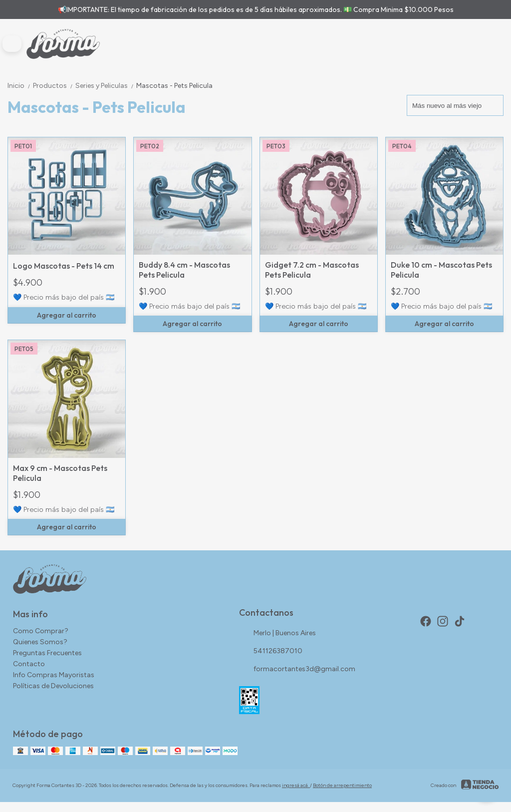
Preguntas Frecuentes (47, 653)
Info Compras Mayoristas (54, 675)
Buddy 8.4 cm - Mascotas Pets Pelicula (184, 270)
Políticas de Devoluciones (53, 686)
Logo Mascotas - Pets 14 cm (64, 266)
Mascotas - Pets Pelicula (174, 86)
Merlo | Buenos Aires (277, 633)
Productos (54, 86)
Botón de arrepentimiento (342, 785)
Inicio (20, 86)
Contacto (29, 664)
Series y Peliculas (106, 86)
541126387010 (271, 651)
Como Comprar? (41, 631)
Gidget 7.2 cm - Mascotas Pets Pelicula (312, 270)
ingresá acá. (296, 785)
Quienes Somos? (40, 642)
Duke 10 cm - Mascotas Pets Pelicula (441, 270)
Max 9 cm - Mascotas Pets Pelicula (60, 473)
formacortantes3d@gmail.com (297, 669)
